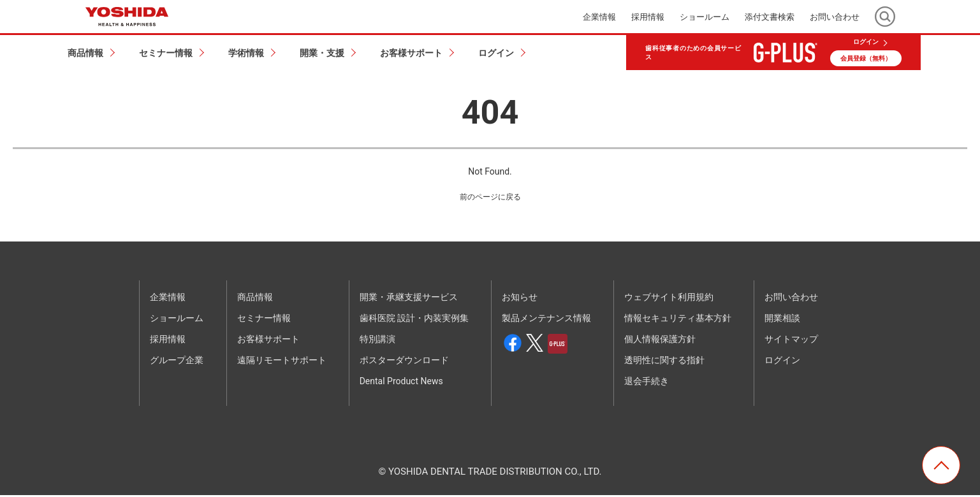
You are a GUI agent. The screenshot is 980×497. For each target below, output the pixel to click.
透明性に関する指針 (664, 362)
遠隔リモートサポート (282, 362)
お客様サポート (268, 341)
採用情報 (648, 17)
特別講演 (377, 341)
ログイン (866, 42)
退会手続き (647, 383)
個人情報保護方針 (660, 341)
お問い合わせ (835, 17)
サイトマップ (791, 341)
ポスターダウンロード (404, 362)
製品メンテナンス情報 (546, 320)
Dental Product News (401, 383)
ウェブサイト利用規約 (669, 299)
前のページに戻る (490, 198)
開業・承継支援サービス (409, 299)
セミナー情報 (264, 320)
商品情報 (255, 299)
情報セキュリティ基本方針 (678, 320)
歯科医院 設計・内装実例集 (414, 320)
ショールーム (705, 17)
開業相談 (782, 320)
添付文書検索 (770, 17)
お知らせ (520, 299)
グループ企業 (177, 362)
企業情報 (599, 17)
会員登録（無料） (866, 58)
